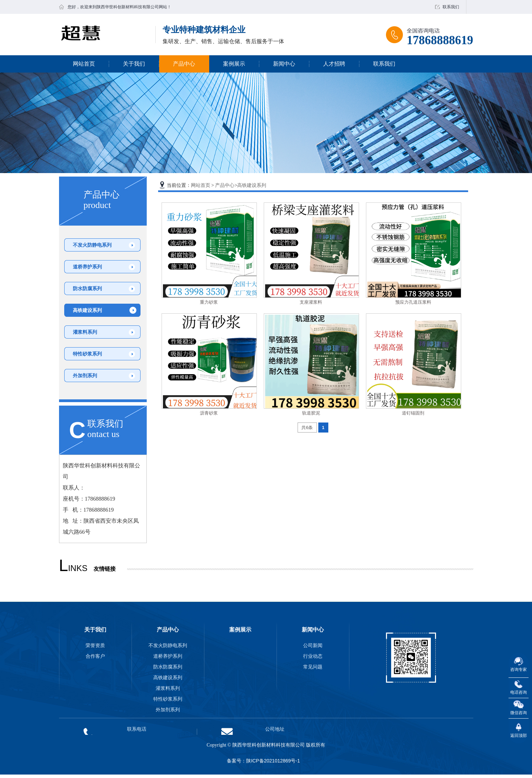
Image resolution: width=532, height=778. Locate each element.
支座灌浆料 (311, 302)
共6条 (307, 428)
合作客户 (95, 656)
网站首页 (84, 64)
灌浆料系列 (85, 332)
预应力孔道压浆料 (413, 302)
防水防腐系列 (87, 288)
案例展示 (234, 64)
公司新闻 (313, 645)
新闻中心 (284, 64)
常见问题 (313, 667)
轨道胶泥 (311, 413)
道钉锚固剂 (413, 413)
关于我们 (134, 64)
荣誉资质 (95, 645)
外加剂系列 (85, 376)
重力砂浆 (209, 302)
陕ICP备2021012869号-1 (273, 761)
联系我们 (451, 7)
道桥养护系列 (87, 267)
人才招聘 (334, 64)
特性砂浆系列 (87, 354)
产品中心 (184, 64)
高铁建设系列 (87, 310)
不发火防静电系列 (92, 245)
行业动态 (313, 656)
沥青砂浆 (209, 413)
